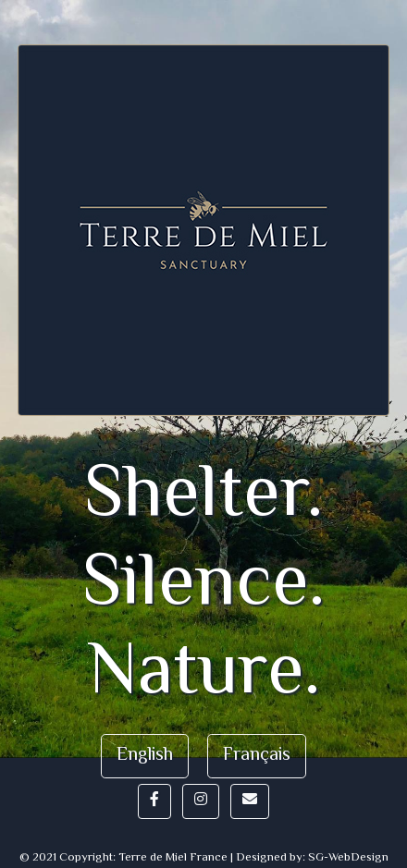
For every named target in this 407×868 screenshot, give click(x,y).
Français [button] (257, 756)
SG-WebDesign (348, 858)
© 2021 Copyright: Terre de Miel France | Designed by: (164, 858)
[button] (154, 801)
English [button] (145, 756)
